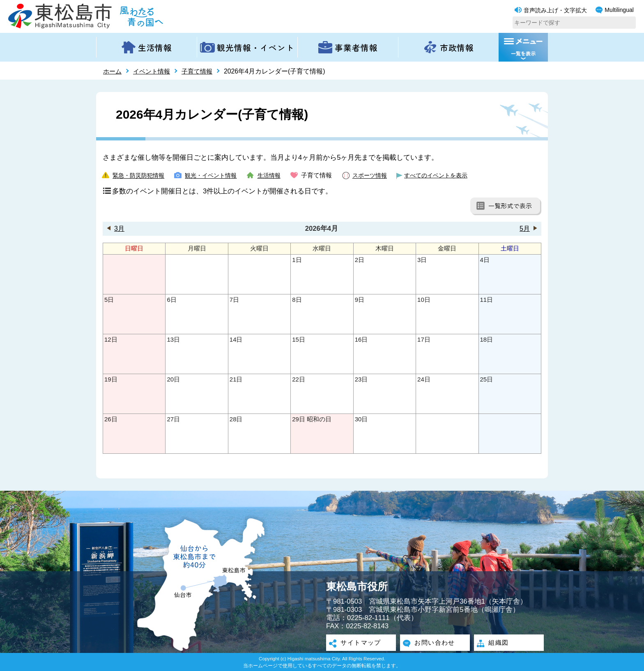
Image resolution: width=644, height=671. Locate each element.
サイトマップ (361, 643)
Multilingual (615, 10)
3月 (120, 229)
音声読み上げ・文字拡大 (551, 10)
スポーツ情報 (380, 175)
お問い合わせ (435, 643)
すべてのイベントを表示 (450, 175)
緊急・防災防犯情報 (140, 175)
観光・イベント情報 (216, 175)
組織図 (498, 643)
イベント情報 (154, 71)
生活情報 (277, 175)
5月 (524, 229)
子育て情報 (202, 71)
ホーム (113, 71)
